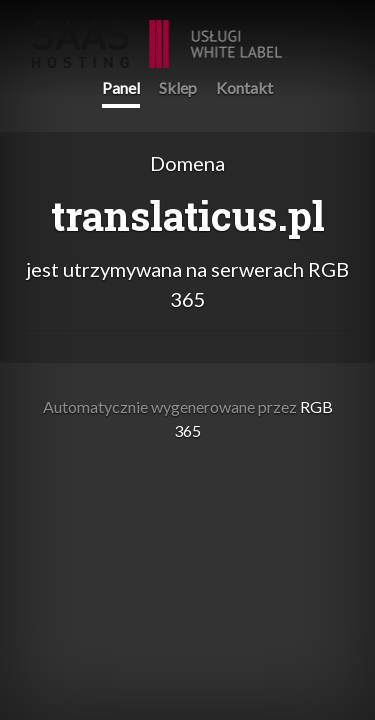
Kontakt (244, 87)
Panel (121, 87)
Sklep (178, 87)
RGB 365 (157, 33)
